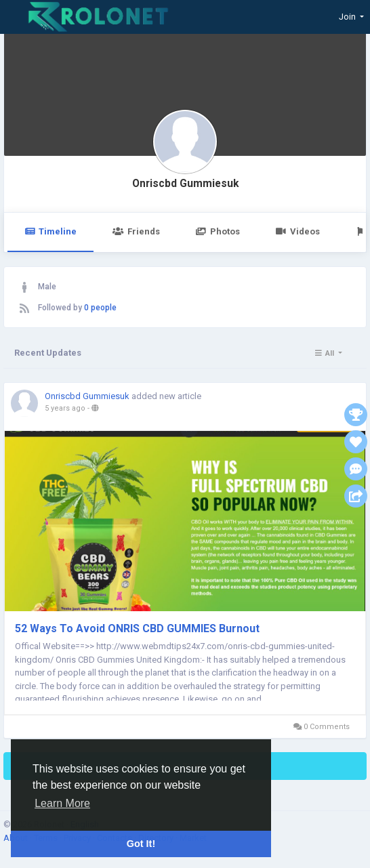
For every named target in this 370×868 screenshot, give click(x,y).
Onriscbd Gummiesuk (185, 184)
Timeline (50, 231)
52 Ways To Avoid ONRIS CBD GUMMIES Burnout (137, 628)
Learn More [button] (62, 803)
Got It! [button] (141, 844)
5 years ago (65, 408)
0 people (100, 308)
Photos (218, 231)
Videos (298, 231)
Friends (136, 231)
